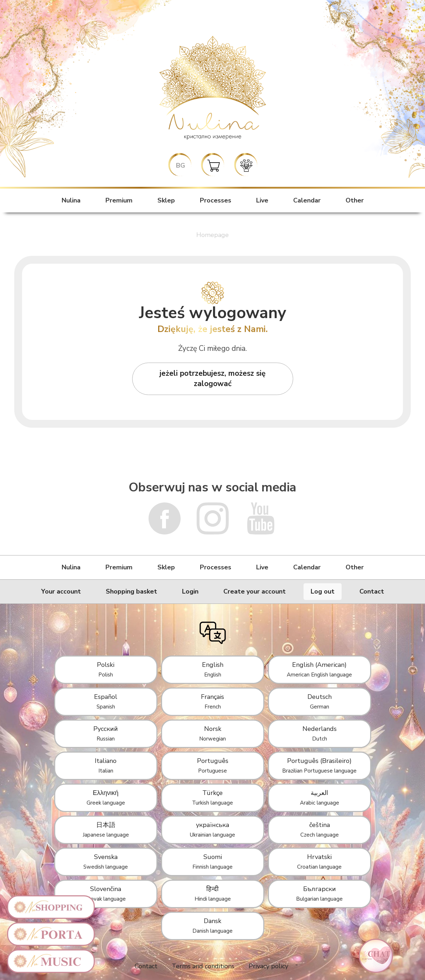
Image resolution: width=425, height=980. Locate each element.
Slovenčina (106, 894)
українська (212, 829)
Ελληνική (106, 797)
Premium (119, 200)
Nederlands (320, 733)
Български (319, 894)
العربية (320, 797)
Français (212, 701)
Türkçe (212, 797)
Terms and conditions (203, 966)
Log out (323, 591)
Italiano (106, 765)
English (213, 669)
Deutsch (320, 701)
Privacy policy (268, 966)
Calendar (307, 200)
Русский (106, 733)
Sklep (166, 200)
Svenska (106, 862)
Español (106, 701)
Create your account (255, 591)
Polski (106, 669)
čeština (320, 829)
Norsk (212, 733)
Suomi (212, 862)
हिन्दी (213, 894)
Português (213, 765)
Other (355, 200)
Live (262, 200)
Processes (216, 200)
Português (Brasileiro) (319, 765)
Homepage (212, 235)
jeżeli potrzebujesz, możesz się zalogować (212, 378)
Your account (61, 591)
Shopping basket (131, 591)
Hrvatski (319, 862)
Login (190, 591)
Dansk (212, 926)
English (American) (319, 669)
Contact (372, 591)
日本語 (106, 829)
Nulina (71, 200)
